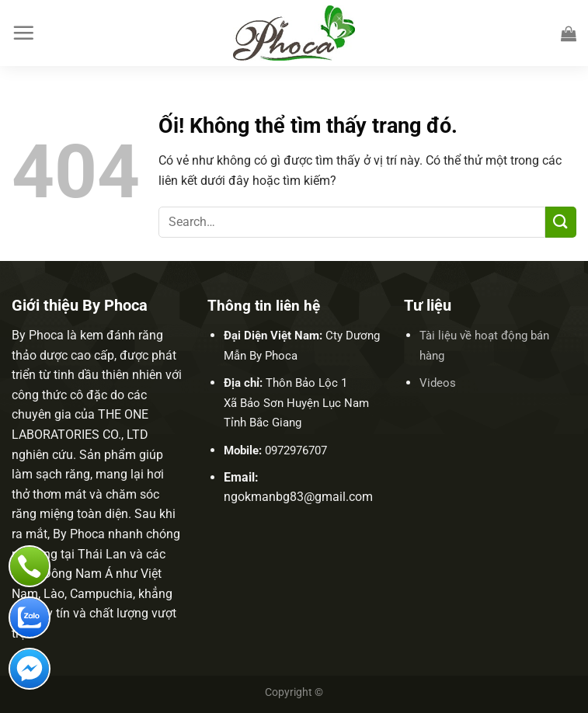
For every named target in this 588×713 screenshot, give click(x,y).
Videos (438, 383)
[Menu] (23, 33)
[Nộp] (561, 222)
